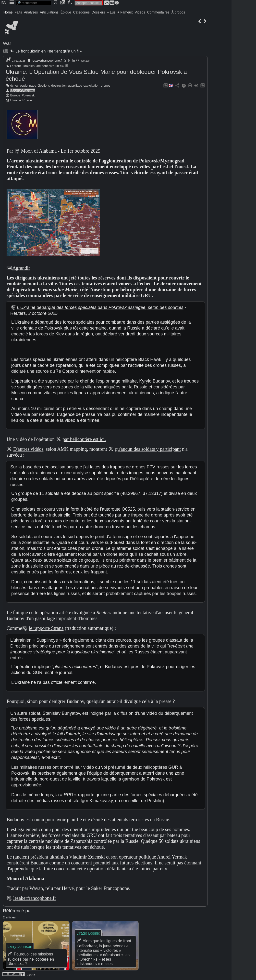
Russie (27, 100)
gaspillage (75, 86)
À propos (178, 12)
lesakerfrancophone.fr (47, 60)
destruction (59, 86)
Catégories (81, 12)
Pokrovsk (28, 95)
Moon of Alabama (23, 90)
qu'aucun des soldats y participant (148, 449)
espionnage (28, 86)
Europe (15, 95)
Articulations (49, 12)
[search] (34, 3)
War (7, 43)
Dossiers (98, 12)
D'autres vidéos (28, 449)
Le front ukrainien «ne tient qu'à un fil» (45, 51)
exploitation (91, 86)
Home (8, 12)
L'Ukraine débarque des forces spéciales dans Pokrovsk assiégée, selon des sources (100, 307)
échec (14, 86)
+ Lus (111, 12)
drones (105, 86)
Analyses (31, 12)
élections (44, 86)
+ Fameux (125, 12)
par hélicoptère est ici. (84, 439)
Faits (18, 12)
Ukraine (16, 100)
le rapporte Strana (46, 628)
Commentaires (158, 12)
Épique (66, 12)
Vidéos (140, 12)
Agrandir (18, 268)
